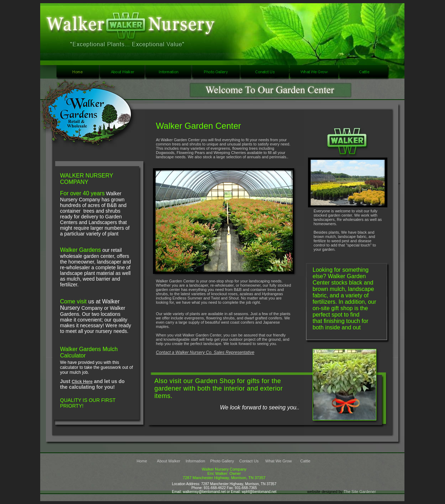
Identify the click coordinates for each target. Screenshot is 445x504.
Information (195, 461)
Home (142, 461)
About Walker (169, 461)
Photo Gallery (222, 461)
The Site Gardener (360, 492)
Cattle (305, 461)
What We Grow (279, 461)
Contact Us (249, 461)
